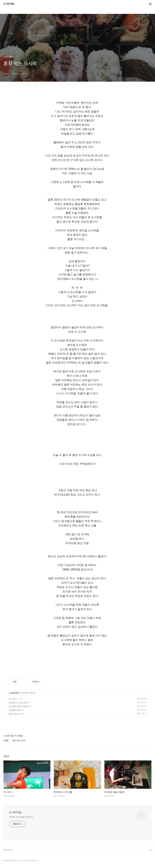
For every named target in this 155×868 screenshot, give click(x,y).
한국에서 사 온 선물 (18, 702)
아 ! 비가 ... (14, 699)
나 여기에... (10, 4)
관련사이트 (8, 850)
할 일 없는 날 (15, 714)
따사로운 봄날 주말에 (18, 706)
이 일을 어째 (14, 710)
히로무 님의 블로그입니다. (21, 817)
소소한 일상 (14, 693)
